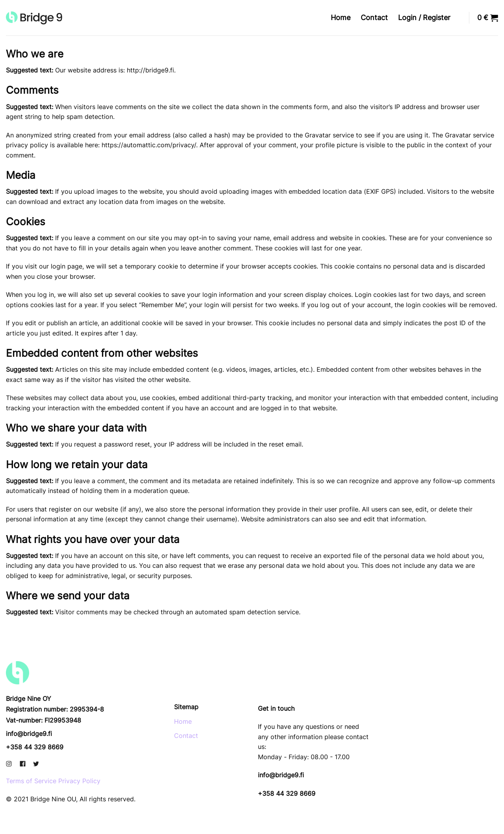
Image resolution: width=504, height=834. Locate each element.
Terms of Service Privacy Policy (53, 781)
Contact (374, 18)
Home (341, 18)
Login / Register (424, 18)
